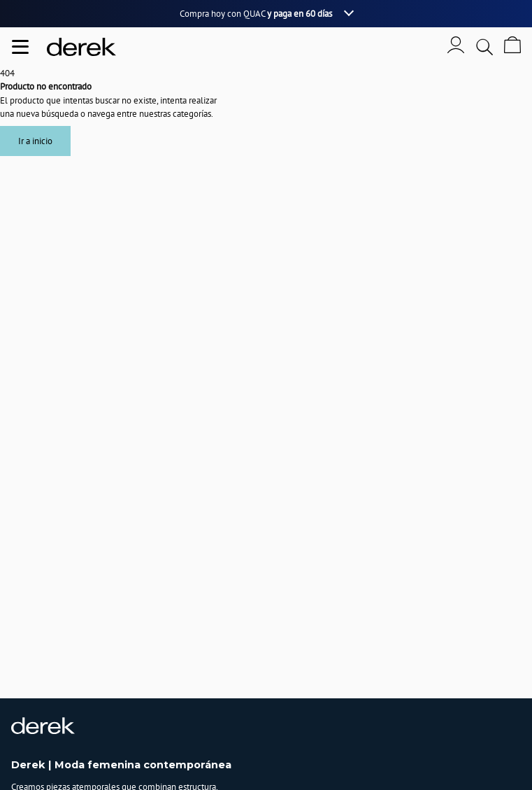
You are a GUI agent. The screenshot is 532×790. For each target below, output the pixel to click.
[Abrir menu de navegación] (20, 47)
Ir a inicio (35, 141)
